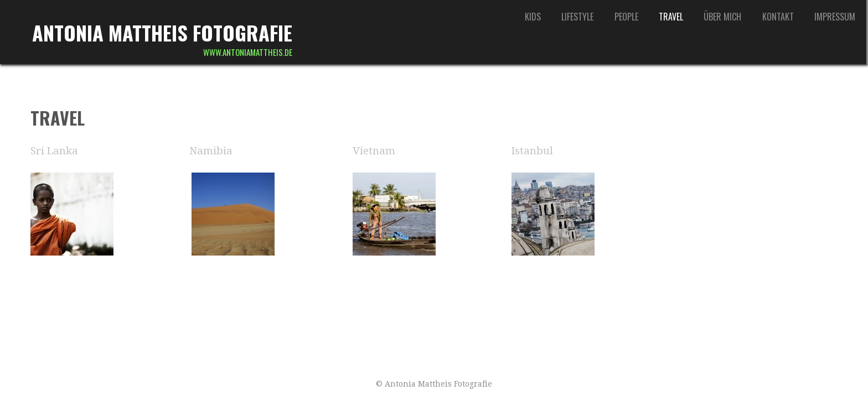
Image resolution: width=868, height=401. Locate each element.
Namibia (211, 151)
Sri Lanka (54, 151)
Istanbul (532, 151)
